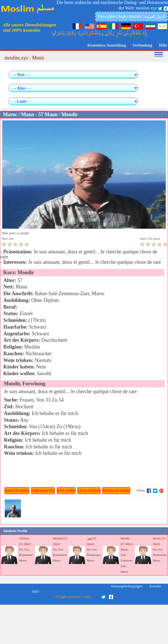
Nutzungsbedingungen (127, 586)
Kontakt (155, 586)
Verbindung (142, 45)
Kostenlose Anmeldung (107, 45)
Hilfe (163, 45)
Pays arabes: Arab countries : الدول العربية (131, 16)
